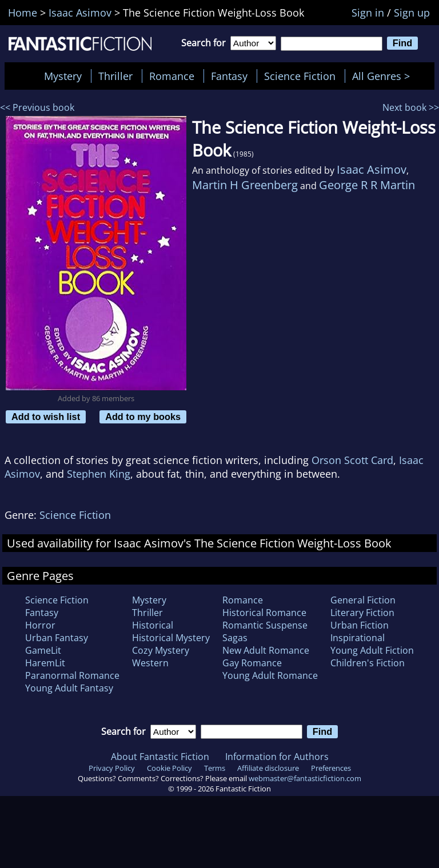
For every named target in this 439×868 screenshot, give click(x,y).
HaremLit (45, 663)
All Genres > (384, 76)
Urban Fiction (360, 625)
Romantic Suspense (265, 625)
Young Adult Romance (270, 675)
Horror (40, 625)
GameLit (43, 650)
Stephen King (99, 474)
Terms (215, 768)
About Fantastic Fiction (160, 757)
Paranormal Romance (72, 675)
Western (150, 663)
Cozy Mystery (161, 650)
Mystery (63, 76)
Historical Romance (264, 613)
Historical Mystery (171, 638)
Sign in (368, 13)
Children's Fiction (368, 663)
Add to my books (143, 417)
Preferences (331, 768)
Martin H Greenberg (245, 185)
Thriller (115, 76)
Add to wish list (46, 417)
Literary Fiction (362, 613)
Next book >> (411, 107)
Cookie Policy (169, 768)
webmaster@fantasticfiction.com (305, 778)
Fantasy (229, 76)
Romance (172, 76)
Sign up (412, 13)
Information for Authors (277, 757)
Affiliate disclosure (268, 768)
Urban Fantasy (57, 638)
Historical (153, 625)
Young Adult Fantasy (69, 688)
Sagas (235, 638)
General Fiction (363, 600)
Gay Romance (252, 663)
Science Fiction (300, 76)
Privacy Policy (112, 768)
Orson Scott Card (352, 460)
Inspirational (358, 638)
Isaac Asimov (372, 169)
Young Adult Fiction (372, 650)
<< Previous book (37, 107)
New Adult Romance (266, 650)
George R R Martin (367, 185)
